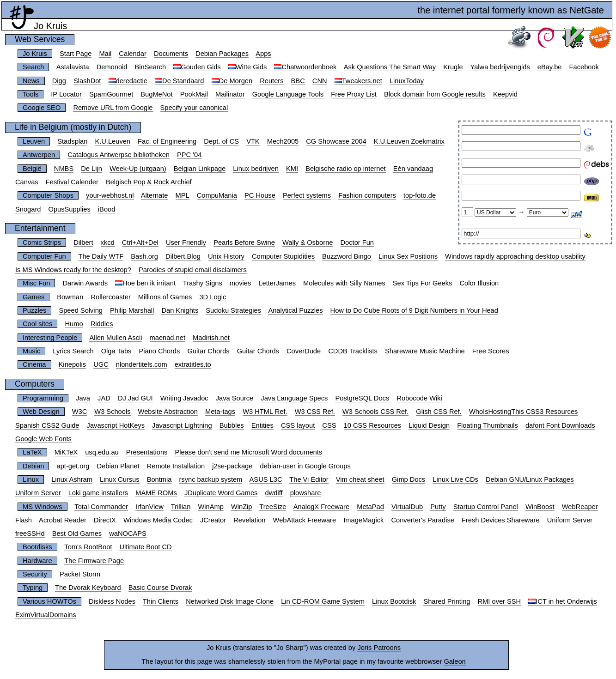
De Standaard (183, 81)
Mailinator (230, 94)
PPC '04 (189, 155)
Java (83, 398)
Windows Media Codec (158, 520)
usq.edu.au (102, 452)
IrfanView (149, 507)
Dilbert (83, 242)
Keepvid (505, 94)
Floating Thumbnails (488, 425)
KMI (292, 169)
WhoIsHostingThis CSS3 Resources (523, 412)
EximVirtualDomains (46, 615)
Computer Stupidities (283, 256)
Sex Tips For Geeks (423, 283)
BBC (298, 81)
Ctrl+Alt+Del (140, 242)
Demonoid (112, 67)
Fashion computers (367, 195)
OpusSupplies (70, 209)
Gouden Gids (201, 67)
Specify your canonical (194, 108)
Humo (74, 324)
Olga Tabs (116, 351)
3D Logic (213, 297)
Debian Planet (118, 466)
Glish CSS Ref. (439, 412)
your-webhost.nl (110, 195)
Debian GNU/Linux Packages (530, 479)
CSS (329, 425)
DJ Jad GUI (135, 398)
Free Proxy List (354, 94)
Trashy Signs (203, 283)
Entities (262, 425)
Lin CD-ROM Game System (323, 601)
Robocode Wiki (419, 398)
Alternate (155, 195)
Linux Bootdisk (394, 601)
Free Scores (491, 351)
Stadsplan (72, 141)
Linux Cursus (120, 479)
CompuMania (217, 195)
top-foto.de (420, 195)
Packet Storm (80, 574)
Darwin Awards (85, 283)
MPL (183, 195)
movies (240, 283)
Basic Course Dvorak (160, 588)
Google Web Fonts (43, 439)
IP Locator (66, 94)
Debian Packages (222, 54)
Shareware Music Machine (425, 351)
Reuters (271, 81)
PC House (260, 195)
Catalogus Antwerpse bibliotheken (119, 155)
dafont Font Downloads (560, 425)
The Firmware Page (94, 561)
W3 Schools (112, 412)
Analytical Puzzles (295, 310)
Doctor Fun (357, 242)
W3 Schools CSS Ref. (375, 412)
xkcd (108, 242)
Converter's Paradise (422, 520)
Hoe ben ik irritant (149, 283)
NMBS (64, 169)
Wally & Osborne (308, 242)
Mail (105, 54)
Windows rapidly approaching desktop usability (515, 256)
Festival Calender (72, 182)
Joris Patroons (379, 648)
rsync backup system (210, 479)
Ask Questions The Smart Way (390, 67)
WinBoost (540, 507)
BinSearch (151, 67)
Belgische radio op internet (346, 169)
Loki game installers (98, 493)
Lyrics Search (73, 351)
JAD (104, 398)
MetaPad (370, 507)
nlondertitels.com (142, 364)
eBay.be (550, 67)
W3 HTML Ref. (265, 412)
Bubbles (232, 425)
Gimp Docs (409, 479)
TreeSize (273, 507)
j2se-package (232, 466)
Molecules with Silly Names (344, 283)
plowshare (306, 493)
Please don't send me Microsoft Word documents (249, 452)
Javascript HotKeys (116, 425)
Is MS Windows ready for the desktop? (73, 270)
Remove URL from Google (113, 108)
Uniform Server (38, 493)
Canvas (27, 182)
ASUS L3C (266, 479)
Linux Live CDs (455, 479)
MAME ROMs (156, 493)
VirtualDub (407, 507)
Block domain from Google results (435, 94)
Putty (438, 507)
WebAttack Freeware (305, 520)
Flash (24, 520)
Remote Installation (176, 466)
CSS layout (298, 425)
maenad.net (168, 338)
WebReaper (580, 507)
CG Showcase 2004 (336, 141)
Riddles (102, 324)
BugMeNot (156, 94)
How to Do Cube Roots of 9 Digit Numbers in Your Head (414, 310)
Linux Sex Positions (408, 256)
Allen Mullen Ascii (116, 338)
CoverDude (304, 351)
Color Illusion (479, 283)
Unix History (226, 256)
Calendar (132, 54)
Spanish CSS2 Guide (47, 425)
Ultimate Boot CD (145, 547)
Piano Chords (160, 351)
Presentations (147, 452)
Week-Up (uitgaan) (138, 169)
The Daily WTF (101, 256)
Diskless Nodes (112, 601)
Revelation (249, 520)
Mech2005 (283, 141)
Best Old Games (77, 533)
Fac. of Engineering (167, 141)
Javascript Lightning (182, 425)
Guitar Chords (208, 351)
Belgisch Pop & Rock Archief (149, 182)
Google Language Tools (288, 94)
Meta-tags (220, 412)
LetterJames (277, 283)
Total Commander (101, 507)
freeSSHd (30, 533)
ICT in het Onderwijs (566, 601)
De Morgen (236, 81)
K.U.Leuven (113, 141)
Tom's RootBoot (88, 547)
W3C (80, 412)
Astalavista (73, 67)
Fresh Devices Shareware (501, 520)
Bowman (70, 297)
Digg (59, 81)
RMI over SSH (500, 601)
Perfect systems (307, 195)
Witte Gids (251, 67)
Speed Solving (81, 310)
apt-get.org (73, 466)
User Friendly (186, 242)
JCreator (213, 520)
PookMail (194, 94)
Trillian (181, 507)
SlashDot (87, 81)
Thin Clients (161, 601)
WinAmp (210, 507)
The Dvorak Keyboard (88, 588)
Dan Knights (180, 310)
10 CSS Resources (373, 425)
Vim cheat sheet (360, 479)
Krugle (453, 67)
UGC (101, 364)
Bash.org (144, 256)
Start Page (76, 54)
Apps (263, 54)
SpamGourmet (111, 94)
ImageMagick (363, 520)
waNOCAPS (128, 533)
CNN (320, 81)
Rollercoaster (110, 297)
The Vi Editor (309, 479)
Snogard (28, 209)
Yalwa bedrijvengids (500, 67)
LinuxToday (407, 81)
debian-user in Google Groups (305, 466)
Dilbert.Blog (183, 256)
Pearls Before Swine (244, 242)
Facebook (584, 67)
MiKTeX (66, 452)
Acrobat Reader (63, 520)
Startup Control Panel (486, 507)
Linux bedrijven (256, 169)
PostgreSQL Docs (362, 398)
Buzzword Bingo (347, 256)
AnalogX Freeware (321, 507)
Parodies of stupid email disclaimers (193, 270)
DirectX (105, 520)
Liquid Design (429, 425)
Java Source (235, 398)
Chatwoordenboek (309, 67)
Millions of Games (165, 297)
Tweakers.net (362, 81)
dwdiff (274, 493)
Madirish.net (211, 338)
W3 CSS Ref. (315, 412)
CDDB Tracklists (353, 351)
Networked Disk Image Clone (230, 601)
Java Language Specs (294, 398)
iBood (107, 209)
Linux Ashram (72, 479)
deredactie (132, 81)
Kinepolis (72, 364)
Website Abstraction (168, 412)
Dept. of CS (221, 141)
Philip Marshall (132, 310)
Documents (171, 54)
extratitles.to (193, 364)
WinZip (242, 507)
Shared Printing (447, 601)
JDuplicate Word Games (221, 493)
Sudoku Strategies (233, 310)
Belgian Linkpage (200, 169)
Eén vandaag (413, 169)
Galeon (454, 661)
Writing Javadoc (184, 398)
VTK (253, 141)
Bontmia (159, 479)
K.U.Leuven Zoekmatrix (409, 141)
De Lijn (91, 169)
